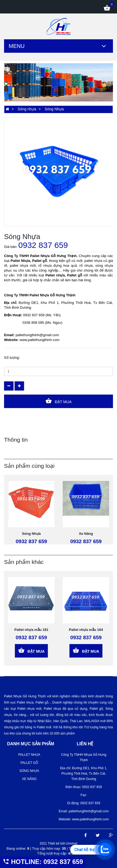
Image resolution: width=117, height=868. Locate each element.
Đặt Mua (59, 401)
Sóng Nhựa (31, 534)
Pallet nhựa (29, 755)
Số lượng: (12, 358)
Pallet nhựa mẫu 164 (86, 630)
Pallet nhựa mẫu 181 (31, 630)
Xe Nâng (86, 534)
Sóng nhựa (27, 109)
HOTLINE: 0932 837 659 (43, 862)
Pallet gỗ (29, 763)
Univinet (71, 844)
